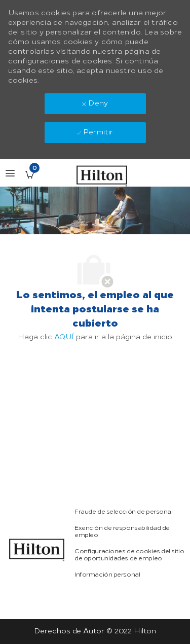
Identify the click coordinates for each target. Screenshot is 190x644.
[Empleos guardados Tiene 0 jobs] (29, 174)
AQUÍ (64, 337)
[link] (37, 550)
